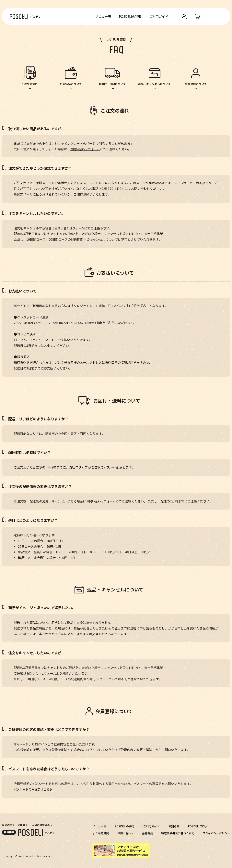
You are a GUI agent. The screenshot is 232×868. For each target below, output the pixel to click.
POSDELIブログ (198, 826)
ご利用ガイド (158, 16)
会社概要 (147, 833)
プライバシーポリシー (216, 833)
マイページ (22, 744)
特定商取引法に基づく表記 (178, 833)
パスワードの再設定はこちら (34, 789)
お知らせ (174, 826)
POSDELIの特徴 (129, 16)
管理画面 (183, 16)
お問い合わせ (125, 833)
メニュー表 (102, 16)
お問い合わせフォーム (86, 149)
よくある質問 (101, 833)
